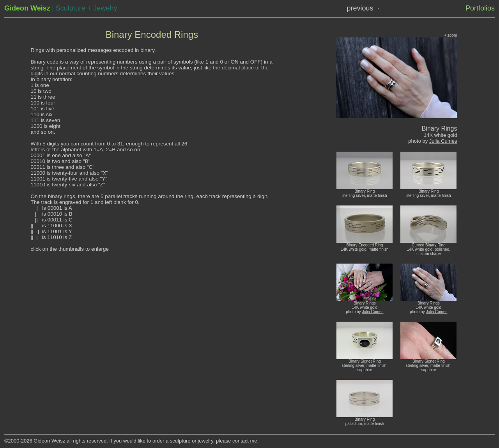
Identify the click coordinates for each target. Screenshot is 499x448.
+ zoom (450, 35)
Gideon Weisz (49, 441)
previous (360, 8)
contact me (245, 441)
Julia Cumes (443, 141)
